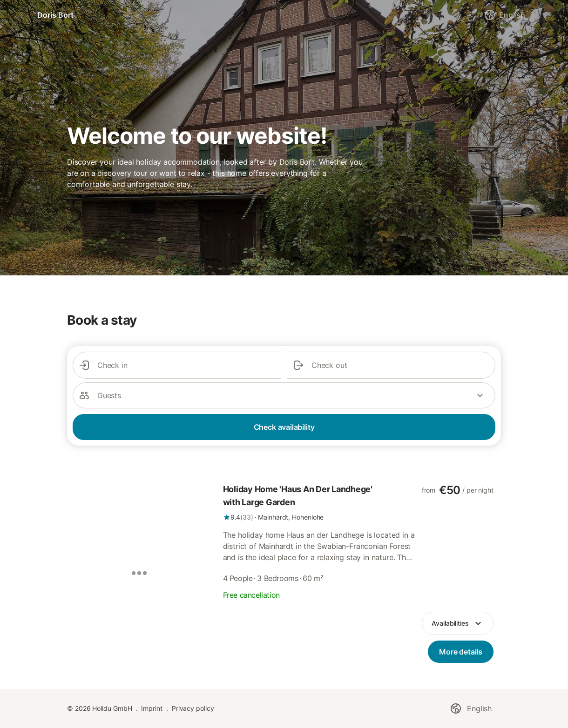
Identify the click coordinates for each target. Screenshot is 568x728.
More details (461, 652)
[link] (320, 502)
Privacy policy (193, 708)
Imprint (152, 708)
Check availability (284, 427)
